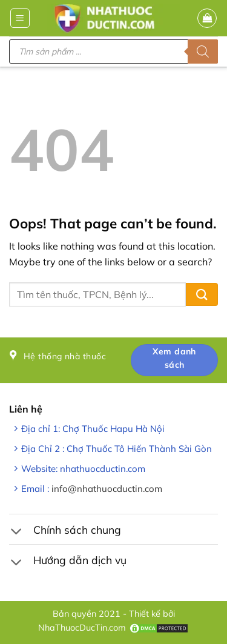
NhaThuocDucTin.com (82, 628)
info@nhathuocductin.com (107, 489)
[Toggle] (16, 533)
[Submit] (202, 295)
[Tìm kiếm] (203, 51)
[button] (20, 18)
